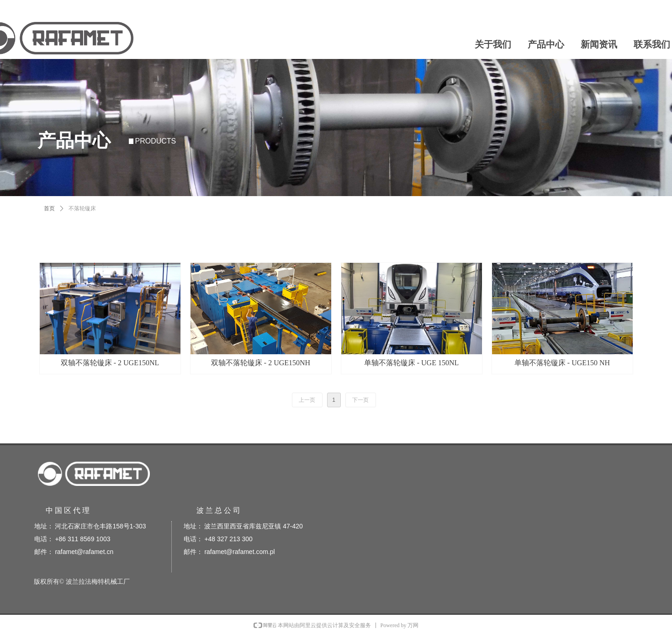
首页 (49, 208)
